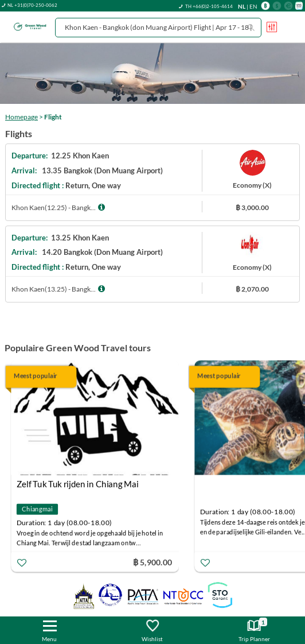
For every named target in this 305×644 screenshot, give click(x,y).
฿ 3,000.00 (252, 207)
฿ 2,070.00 (252, 289)
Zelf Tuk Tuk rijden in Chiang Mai (78, 484)
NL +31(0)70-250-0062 (32, 5)
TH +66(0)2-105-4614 (209, 6)
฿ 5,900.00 (152, 562)
